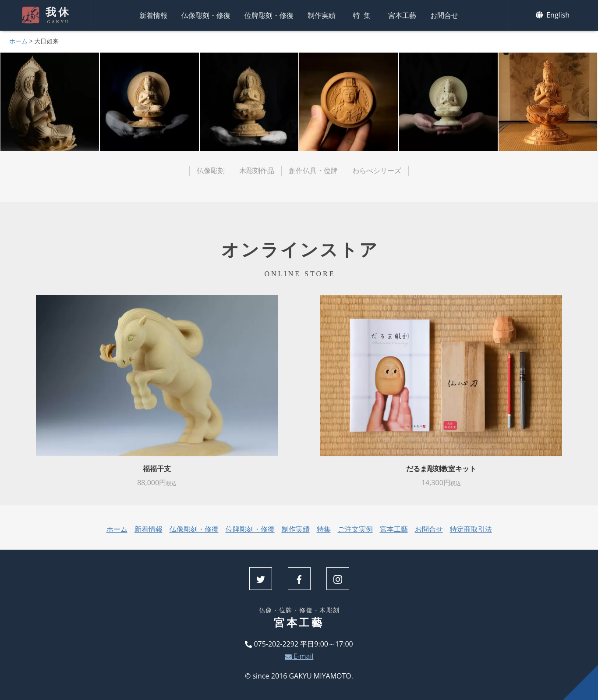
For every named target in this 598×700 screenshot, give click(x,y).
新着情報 (153, 15)
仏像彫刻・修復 (206, 15)
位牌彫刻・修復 (269, 15)
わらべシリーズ (377, 171)
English (553, 15)
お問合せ (444, 15)
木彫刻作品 (257, 171)
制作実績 (322, 15)
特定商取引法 (471, 529)
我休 (57, 15)
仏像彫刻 (211, 171)
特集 (364, 15)
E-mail (299, 656)
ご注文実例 (355, 529)
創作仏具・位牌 (313, 171)
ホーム (18, 41)
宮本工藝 (402, 15)
